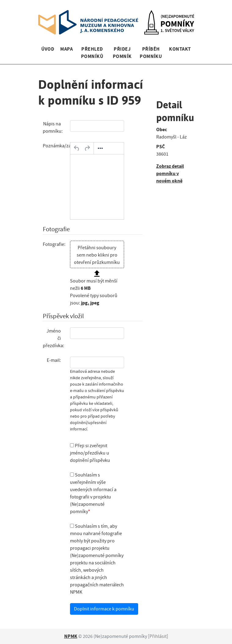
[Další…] (100, 148)
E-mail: (54, 360)
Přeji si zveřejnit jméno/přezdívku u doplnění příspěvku (90, 453)
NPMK (71, 636)
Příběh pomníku (151, 53)
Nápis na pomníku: (53, 128)
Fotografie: (54, 244)
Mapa (66, 49)
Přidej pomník (122, 53)
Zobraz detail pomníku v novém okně (170, 173)
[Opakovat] (87, 148)
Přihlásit (158, 636)
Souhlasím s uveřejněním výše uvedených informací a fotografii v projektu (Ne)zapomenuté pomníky (93, 493)
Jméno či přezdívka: (53, 338)
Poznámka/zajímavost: (54, 146)
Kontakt (180, 49)
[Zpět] (77, 148)
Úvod (48, 49)
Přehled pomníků (92, 53)
